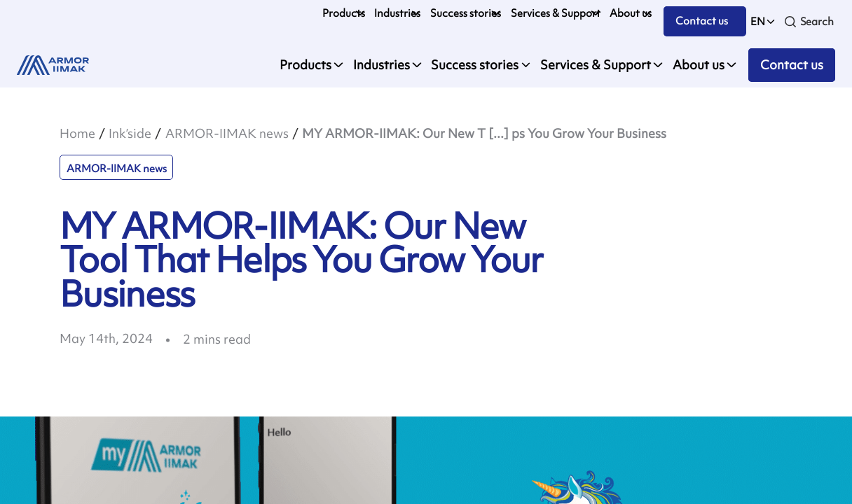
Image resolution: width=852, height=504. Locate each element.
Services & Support (556, 13)
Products (344, 13)
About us (631, 13)
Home (77, 133)
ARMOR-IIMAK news (227, 133)
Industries (397, 13)
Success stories (466, 13)
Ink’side (130, 133)
